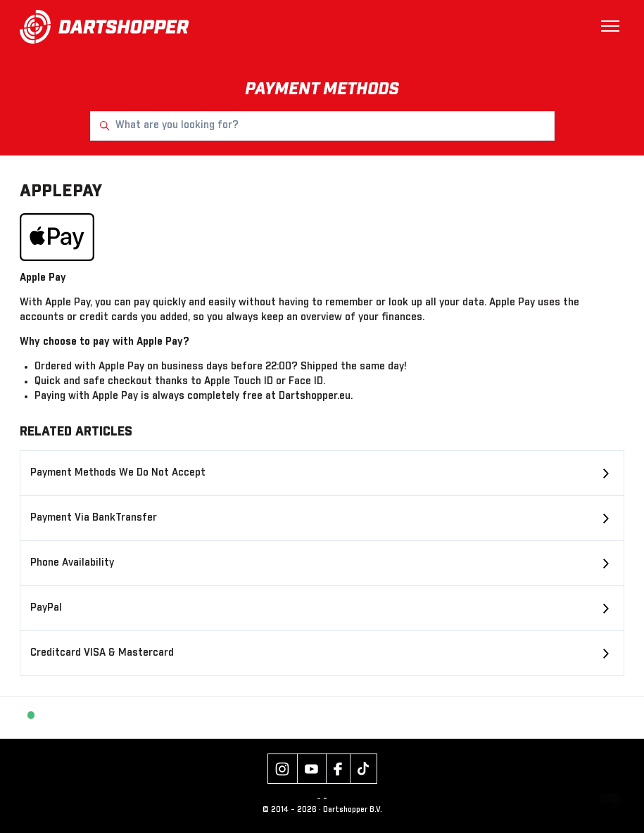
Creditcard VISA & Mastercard (102, 653)
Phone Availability (72, 563)
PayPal (46, 608)
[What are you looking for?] (322, 126)
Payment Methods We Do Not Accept (118, 473)
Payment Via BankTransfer (94, 518)
